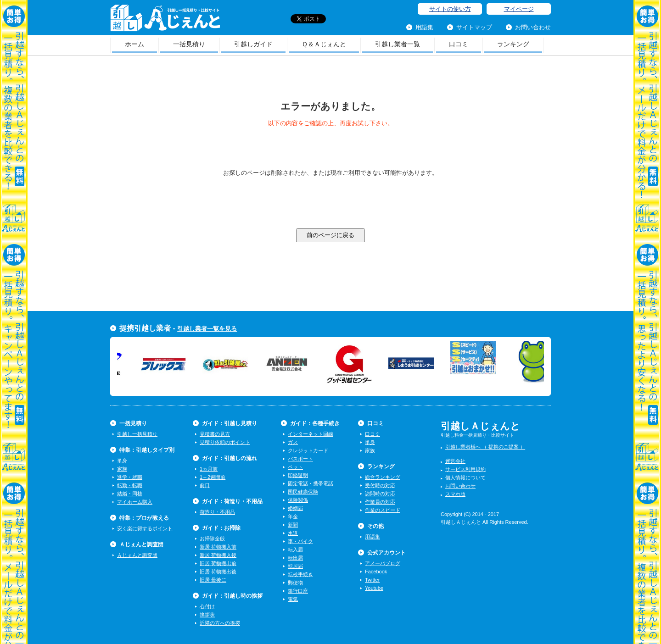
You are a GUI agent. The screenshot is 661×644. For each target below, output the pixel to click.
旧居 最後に (213, 580)
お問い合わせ (533, 27)
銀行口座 (298, 591)
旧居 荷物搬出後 (218, 572)
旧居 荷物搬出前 (218, 563)
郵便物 (295, 583)
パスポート (300, 459)
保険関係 (298, 500)
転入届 (295, 550)
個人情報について (465, 477)
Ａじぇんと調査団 (137, 555)
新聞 (293, 525)
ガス (293, 442)
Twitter (372, 580)
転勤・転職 (130, 485)
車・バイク (300, 541)
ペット (295, 467)
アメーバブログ (383, 563)
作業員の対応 (380, 502)
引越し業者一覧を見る (207, 329)
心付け (207, 606)
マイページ (519, 9)
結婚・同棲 (130, 494)
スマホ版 (455, 494)
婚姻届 (295, 508)
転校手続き (300, 574)
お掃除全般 (212, 539)
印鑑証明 (298, 475)
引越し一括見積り (137, 434)
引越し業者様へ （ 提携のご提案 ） (485, 447)
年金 (293, 516)
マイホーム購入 (135, 502)
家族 (122, 469)
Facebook (376, 572)
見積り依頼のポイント (225, 442)
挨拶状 (207, 615)
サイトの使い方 (450, 9)
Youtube (374, 588)
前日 (205, 485)
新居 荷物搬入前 (218, 547)
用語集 (424, 27)
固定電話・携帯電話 (311, 483)
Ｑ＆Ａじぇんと (324, 44)
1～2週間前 (213, 477)
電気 (293, 599)
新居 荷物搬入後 (218, 555)
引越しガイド (253, 44)
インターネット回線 (311, 434)
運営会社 (455, 461)
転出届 (295, 558)
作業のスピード (383, 510)
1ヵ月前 (209, 469)
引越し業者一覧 (398, 44)
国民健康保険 (303, 492)
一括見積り (189, 44)
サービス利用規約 (465, 469)
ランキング (513, 44)
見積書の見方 (215, 434)
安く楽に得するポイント (145, 528)
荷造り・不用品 (217, 512)
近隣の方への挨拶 (220, 623)
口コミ (459, 44)
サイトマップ (474, 27)
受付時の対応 (380, 485)
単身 (122, 461)
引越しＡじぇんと (165, 21)
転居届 (295, 566)
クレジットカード (308, 450)
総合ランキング (383, 477)
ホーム (134, 44)
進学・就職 (130, 477)
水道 (293, 533)
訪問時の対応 (380, 494)
